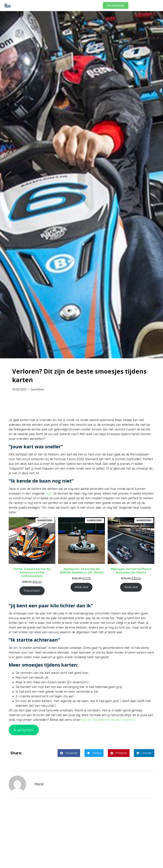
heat (49, 494)
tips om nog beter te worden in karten (108, 720)
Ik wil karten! (24, 730)
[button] (69, 753)
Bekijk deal (81, 587)
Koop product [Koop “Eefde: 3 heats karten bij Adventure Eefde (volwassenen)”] (32, 591)
